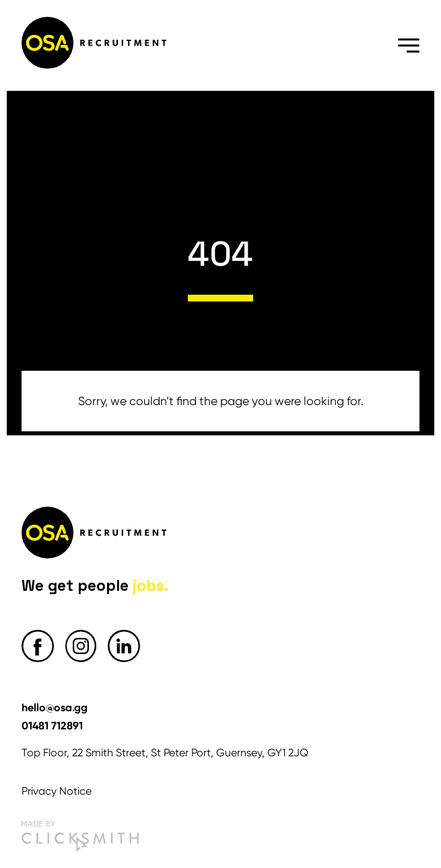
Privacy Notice (57, 791)
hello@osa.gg (55, 707)
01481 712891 (52, 725)
